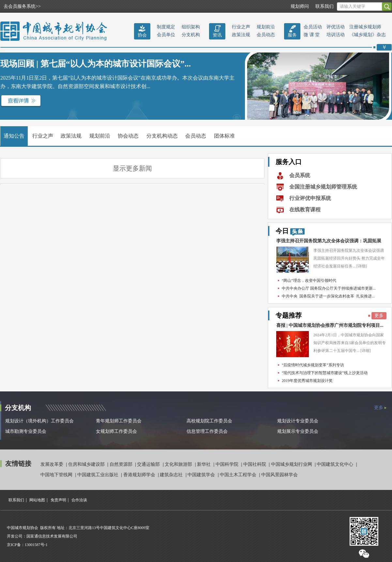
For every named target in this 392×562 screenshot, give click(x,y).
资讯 (217, 35)
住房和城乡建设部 (87, 464)
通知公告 (14, 136)
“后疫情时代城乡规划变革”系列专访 (313, 365)
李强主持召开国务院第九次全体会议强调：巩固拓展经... (329, 243)
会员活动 (313, 27)
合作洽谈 (79, 500)
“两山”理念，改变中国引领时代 (309, 281)
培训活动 (336, 35)
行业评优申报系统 (310, 198)
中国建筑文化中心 (336, 464)
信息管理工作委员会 (207, 431)
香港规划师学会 (140, 475)
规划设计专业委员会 (298, 421)
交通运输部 (149, 464)
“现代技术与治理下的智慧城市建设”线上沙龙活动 (325, 373)
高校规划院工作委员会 (209, 421)
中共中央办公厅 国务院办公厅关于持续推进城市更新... (329, 288)
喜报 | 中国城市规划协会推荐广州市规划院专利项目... (330, 325)
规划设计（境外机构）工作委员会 (39, 421)
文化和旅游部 (179, 464)
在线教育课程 (305, 210)
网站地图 (37, 500)
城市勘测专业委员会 (26, 431)
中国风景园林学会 (279, 475)
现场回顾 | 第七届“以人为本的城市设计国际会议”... (96, 64)
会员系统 (300, 175)
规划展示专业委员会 (298, 431)
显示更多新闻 (132, 168)
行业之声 (241, 27)
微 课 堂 (312, 35)
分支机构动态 (162, 136)
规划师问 (300, 6)
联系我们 (324, 6)
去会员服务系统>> (22, 6)
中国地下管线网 (57, 475)
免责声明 (58, 500)
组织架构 (191, 27)
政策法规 (241, 35)
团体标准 (224, 136)
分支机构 (191, 35)
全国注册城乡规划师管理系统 (323, 187)
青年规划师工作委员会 (119, 421)
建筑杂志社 (172, 475)
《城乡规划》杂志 (368, 35)
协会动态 (128, 136)
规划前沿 (266, 27)
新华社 (204, 464)
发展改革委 (53, 464)
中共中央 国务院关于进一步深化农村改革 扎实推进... (328, 296)
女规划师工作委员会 (116, 431)
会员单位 (166, 35)
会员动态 (266, 35)
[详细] (362, 266)
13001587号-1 (36, 545)
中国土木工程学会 (239, 475)
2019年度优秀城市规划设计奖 (307, 381)
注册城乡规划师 (365, 27)
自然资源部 (122, 464)
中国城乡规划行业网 (292, 464)
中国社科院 (255, 464)
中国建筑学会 (202, 475)
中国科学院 (228, 464)
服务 (292, 35)
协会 (142, 35)
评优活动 (336, 27)
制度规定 (166, 27)
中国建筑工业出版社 (98, 475)
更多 (379, 316)
